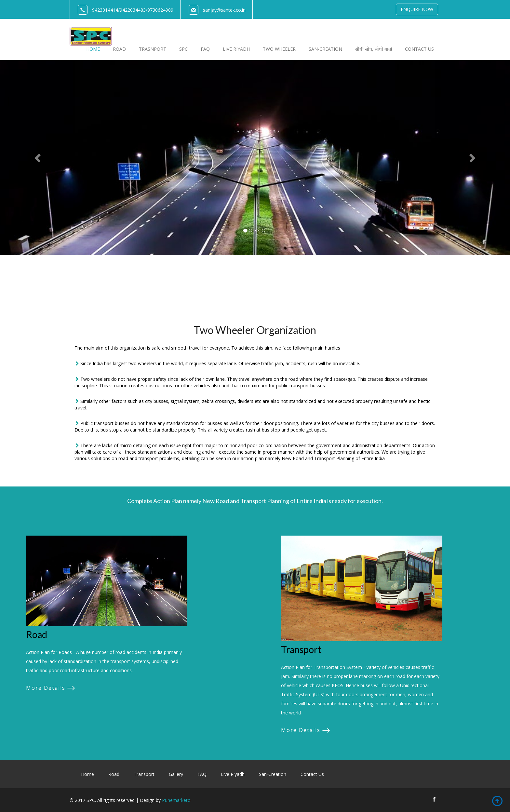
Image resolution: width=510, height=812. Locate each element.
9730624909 (160, 10)
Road (37, 634)
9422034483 (133, 10)
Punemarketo (176, 800)
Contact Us (312, 774)
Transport (301, 649)
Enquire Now (417, 9)
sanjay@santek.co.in (224, 10)
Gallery (176, 774)
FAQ (202, 774)
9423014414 (105, 10)
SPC (183, 49)
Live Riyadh (233, 774)
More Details (46, 688)
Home (87, 774)
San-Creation (273, 774)
